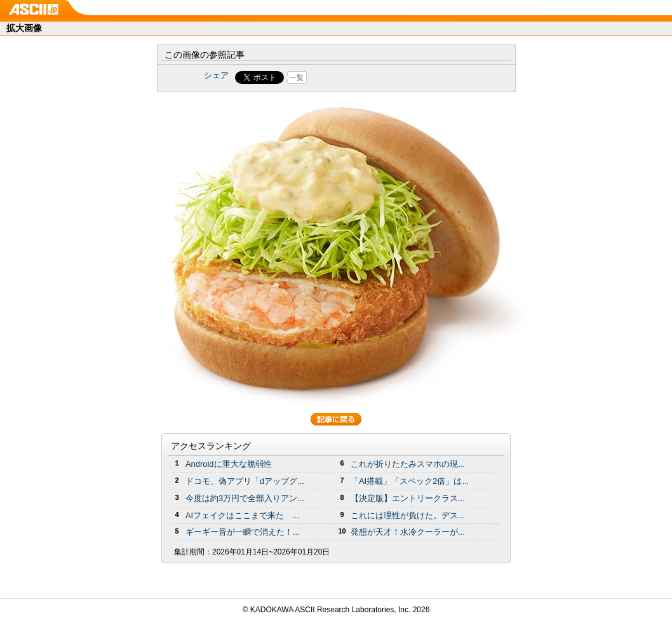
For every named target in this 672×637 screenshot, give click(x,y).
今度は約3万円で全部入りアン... (245, 498)
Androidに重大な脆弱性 (229, 464)
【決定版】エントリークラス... (408, 498)
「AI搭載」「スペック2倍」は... (410, 481)
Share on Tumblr (383, 77)
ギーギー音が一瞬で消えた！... (243, 532)
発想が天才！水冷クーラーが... (408, 532)
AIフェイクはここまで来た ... (242, 515)
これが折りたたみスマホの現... (408, 464)
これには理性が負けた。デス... (408, 515)
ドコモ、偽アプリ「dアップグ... (245, 481)
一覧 (297, 77)
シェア (216, 75)
